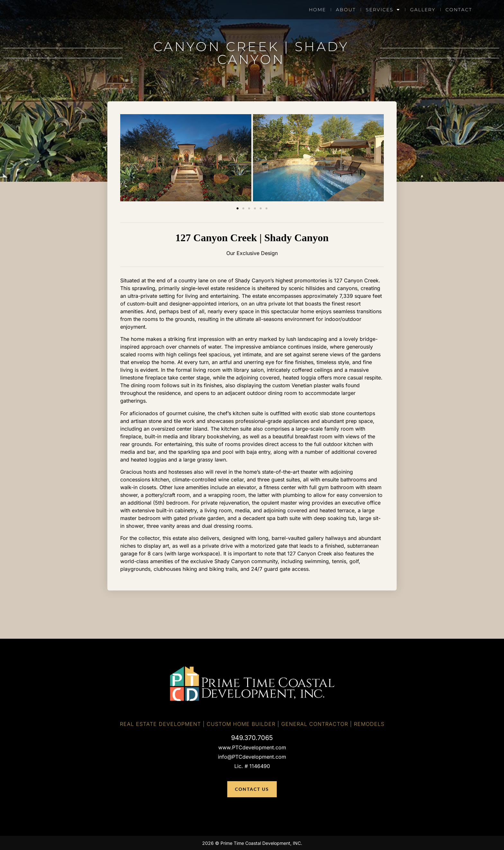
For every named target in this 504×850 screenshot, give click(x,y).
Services (383, 10)
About (346, 10)
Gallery (423, 10)
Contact (459, 10)
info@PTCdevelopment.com (252, 757)
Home (317, 10)
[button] (238, 208)
